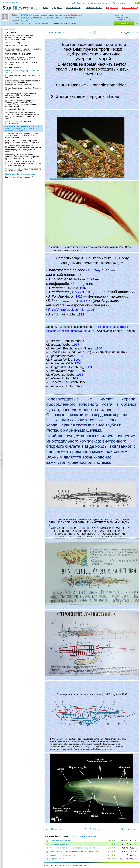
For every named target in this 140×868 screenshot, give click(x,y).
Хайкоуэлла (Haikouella (15, 43)
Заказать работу (130, 8)
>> (138, 33)
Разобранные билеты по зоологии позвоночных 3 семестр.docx (74, 848)
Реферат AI (112, 8)
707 (109, 852)
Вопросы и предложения (101, 3)
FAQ (73, 3)
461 (109, 855)
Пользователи (73, 8)
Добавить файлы (93, 8)
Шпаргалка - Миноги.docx (59, 859)
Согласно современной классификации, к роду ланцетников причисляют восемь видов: (23, 76)
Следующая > (128, 33)
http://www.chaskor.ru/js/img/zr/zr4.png (20, 108)
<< (47, 33)
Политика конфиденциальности (77, 865)
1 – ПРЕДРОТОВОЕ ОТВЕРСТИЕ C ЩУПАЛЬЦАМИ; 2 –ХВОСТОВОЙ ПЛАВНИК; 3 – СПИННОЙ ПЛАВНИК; (23, 98)
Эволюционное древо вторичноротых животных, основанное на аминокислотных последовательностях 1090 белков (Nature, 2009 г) (22, 49)
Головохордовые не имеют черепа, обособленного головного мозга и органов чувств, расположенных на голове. (22, 91)
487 (109, 841)
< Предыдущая (57, 33)
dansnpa (24, 15)
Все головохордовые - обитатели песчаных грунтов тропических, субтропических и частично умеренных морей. (22, 63)
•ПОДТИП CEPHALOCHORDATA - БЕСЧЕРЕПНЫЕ (19, 56)
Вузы (46, 8)
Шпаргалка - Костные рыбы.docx (62, 855)
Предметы (57, 8)
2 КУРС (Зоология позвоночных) (35, 23)
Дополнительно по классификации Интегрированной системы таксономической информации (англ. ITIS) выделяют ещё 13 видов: (23, 83)
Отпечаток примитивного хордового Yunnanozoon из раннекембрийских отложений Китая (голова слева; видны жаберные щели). (21, 37)
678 (109, 848)
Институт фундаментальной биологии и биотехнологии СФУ (48, 18)
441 (109, 859)
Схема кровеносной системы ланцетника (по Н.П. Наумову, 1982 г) (23, 104)
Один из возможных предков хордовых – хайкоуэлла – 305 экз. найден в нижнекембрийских (22, 29)
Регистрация (14, 3)
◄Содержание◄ (2, 70)
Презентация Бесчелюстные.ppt (62, 841)
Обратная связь (83, 3)
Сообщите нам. (76, 15)
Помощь (5, 865)
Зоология (25, 21)
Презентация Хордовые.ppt (60, 844)
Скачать (124, 23)
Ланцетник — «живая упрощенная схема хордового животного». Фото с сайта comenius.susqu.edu (22, 70)
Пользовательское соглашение (53, 865)
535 (109, 844)
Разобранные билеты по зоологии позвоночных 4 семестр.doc (74, 852)
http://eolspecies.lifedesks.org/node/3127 (21, 111)
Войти (5, 3)
